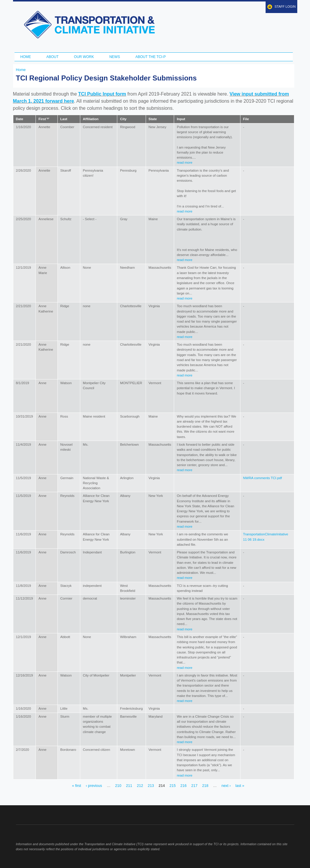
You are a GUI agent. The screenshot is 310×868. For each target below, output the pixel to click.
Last (64, 119)
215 (173, 786)
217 (194, 786)
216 (183, 786)
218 (205, 786)
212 (140, 786)
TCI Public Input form (102, 94)
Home (26, 57)
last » (240, 786)
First (44, 119)
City (123, 119)
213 (151, 786)
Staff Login (285, 7)
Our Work (84, 57)
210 (118, 786)
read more (184, 162)
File (246, 119)
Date (20, 119)
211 (129, 786)
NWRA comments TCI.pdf (262, 478)
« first (76, 786)
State (153, 119)
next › (226, 786)
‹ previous (94, 786)
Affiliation (91, 119)
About (53, 57)
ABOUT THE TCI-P (151, 57)
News (115, 57)
